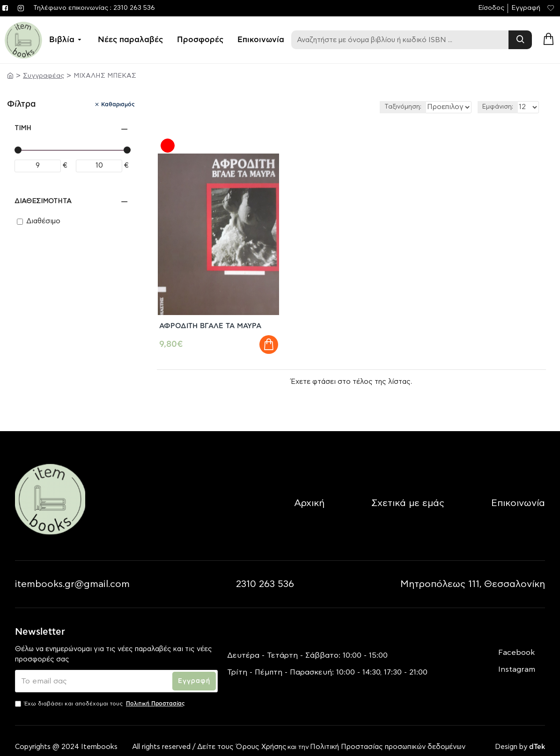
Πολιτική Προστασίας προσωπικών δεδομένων (389, 734)
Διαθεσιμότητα (43, 201)
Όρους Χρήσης (261, 734)
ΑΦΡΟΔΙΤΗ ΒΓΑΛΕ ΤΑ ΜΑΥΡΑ (215, 304)
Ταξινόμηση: (367, 107)
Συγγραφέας (44, 76)
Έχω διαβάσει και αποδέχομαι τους (101, 690)
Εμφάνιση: (498, 107)
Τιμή (23, 128)
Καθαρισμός (118, 104)
